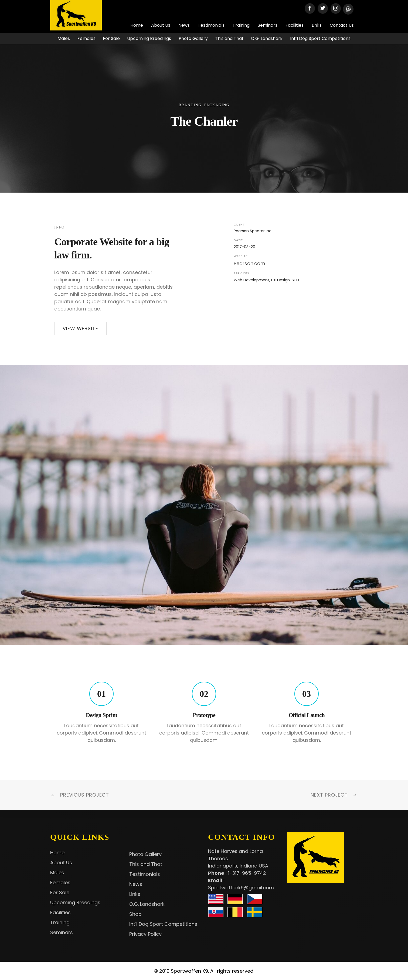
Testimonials (211, 25)
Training (241, 25)
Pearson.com (249, 263)
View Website (80, 328)
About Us (161, 25)
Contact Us (342, 25)
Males (64, 38)
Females (86, 38)
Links (317, 25)
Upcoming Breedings (149, 38)
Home (137, 25)
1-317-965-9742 (247, 873)
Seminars (268, 25)
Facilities (295, 25)
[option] (204, 505)
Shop (135, 914)
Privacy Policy (145, 934)
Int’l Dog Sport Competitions (320, 38)
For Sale (111, 38)
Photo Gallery (193, 38)
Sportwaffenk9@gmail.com (241, 888)
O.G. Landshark (267, 38)
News (184, 25)
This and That (229, 38)
